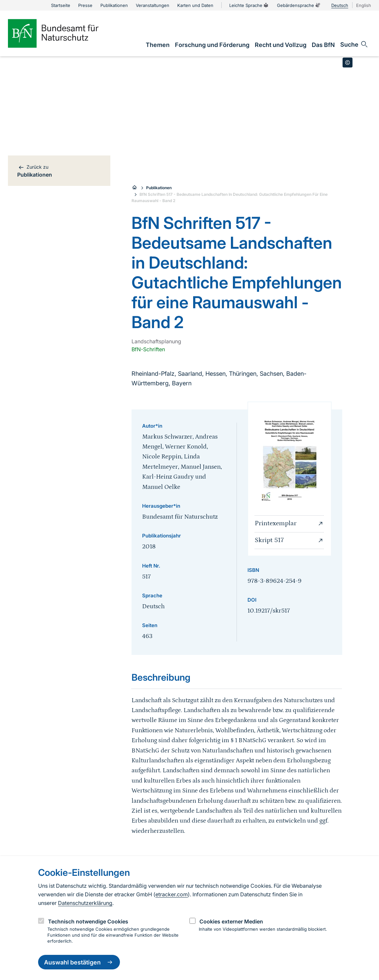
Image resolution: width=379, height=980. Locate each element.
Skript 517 (290, 540)
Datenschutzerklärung (85, 903)
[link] (158, 45)
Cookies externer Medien (231, 921)
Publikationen (159, 188)
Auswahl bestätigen (79, 962)
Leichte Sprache (249, 5)
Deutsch (340, 5)
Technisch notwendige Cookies (88, 921)
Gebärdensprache (299, 5)
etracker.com (172, 894)
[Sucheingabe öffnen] (354, 44)
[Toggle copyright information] (348, 63)
